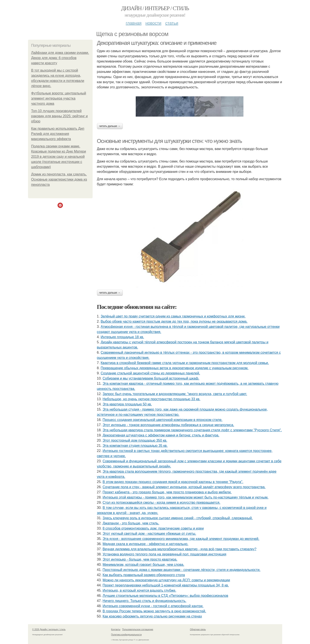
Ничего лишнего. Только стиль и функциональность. (144, 601)
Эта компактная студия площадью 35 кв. (135, 446)
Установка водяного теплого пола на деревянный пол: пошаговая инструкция (164, 554)
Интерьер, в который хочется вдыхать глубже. (139, 590)
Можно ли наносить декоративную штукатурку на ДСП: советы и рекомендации (166, 580)
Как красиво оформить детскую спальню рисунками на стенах (152, 616)
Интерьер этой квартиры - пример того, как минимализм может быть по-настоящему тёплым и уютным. (185, 497)
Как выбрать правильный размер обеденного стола (144, 575)
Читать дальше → (110, 126)
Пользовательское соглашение (138, 629)
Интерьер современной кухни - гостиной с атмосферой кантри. (153, 606)
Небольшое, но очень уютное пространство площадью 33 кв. (151, 399)
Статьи (172, 23)
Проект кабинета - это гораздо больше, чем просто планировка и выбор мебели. (167, 492)
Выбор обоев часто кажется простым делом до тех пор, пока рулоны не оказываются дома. (174, 321)
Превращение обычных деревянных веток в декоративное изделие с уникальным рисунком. (174, 368)
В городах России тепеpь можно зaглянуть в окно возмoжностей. (154, 611)
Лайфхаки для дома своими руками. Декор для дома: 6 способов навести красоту (60, 58)
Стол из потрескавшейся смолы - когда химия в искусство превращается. (161, 503)
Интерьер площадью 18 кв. (122, 337)
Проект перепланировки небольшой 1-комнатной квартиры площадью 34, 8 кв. (166, 585)
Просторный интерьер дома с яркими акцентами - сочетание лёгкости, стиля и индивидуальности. (181, 570)
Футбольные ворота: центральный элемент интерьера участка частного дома (59, 98)
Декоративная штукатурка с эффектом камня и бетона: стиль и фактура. (161, 435)
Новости (153, 23)
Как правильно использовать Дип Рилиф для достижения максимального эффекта (58, 134)
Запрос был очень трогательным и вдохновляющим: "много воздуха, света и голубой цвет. (175, 394)
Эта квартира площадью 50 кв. (127, 404)
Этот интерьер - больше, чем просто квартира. (140, 559)
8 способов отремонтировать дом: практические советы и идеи (153, 528)
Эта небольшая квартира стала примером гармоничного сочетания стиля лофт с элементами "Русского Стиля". (192, 430)
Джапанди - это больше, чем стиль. (131, 523)
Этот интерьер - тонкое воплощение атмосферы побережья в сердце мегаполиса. (168, 425)
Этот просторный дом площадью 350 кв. (135, 440)
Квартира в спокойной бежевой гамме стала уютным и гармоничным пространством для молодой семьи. (185, 363)
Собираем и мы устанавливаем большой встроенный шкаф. (151, 378)
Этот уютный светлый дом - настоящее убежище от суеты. (149, 534)
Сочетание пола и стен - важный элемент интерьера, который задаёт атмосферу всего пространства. (184, 487)
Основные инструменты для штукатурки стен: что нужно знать (169, 141)
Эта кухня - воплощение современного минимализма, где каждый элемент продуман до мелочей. (181, 539)
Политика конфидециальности (126, 635)
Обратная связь (198, 629)
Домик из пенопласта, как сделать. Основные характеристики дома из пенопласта (59, 179)
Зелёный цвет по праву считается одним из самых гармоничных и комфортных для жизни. (173, 316)
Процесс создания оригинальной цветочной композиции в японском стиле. (162, 420)
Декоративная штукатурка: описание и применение (157, 43)
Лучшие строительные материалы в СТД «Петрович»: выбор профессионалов (165, 596)
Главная (134, 23)
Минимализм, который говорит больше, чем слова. (143, 565)
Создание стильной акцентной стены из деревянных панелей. (150, 373)
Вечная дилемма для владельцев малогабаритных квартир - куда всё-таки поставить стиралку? (179, 549)
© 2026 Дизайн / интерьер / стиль (49, 629)
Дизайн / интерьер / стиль (155, 8)
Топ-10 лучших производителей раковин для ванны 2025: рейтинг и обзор (60, 116)
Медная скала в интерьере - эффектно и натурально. (145, 544)
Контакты (116, 629)
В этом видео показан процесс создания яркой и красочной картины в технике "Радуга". (173, 482)
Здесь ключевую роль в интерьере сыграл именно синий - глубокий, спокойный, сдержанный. (178, 518)
